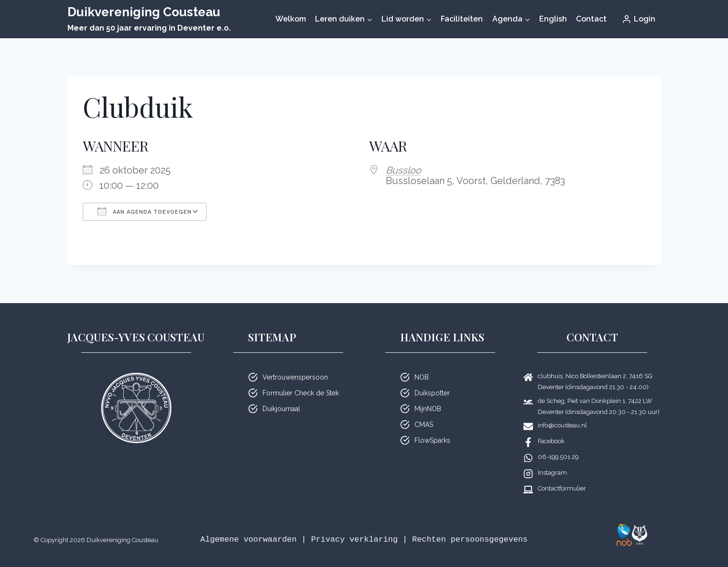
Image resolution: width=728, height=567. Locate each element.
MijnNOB (428, 409)
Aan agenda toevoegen (145, 211)
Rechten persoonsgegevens (470, 540)
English (553, 19)
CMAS (424, 425)
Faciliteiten (462, 19)
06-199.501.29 (558, 457)
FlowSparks (432, 440)
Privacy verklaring (354, 540)
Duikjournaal (281, 409)
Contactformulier (562, 488)
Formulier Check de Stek (301, 393)
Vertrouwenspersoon (295, 377)
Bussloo (403, 170)
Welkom (291, 19)
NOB (422, 377)
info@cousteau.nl (562, 425)
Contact (591, 19)
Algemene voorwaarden (248, 540)
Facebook (551, 441)
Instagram (552, 473)
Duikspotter (432, 393)
